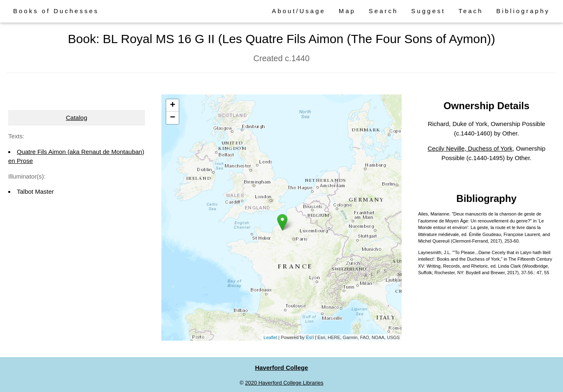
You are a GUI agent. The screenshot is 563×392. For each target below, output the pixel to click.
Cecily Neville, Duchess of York (470, 148)
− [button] (173, 118)
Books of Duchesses (56, 11)
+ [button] (173, 105)
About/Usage (299, 11)
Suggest (428, 11)
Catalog (77, 118)
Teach (471, 11)
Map (347, 11)
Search (384, 11)
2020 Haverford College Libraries (284, 383)
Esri (310, 337)
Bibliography (523, 11)
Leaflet (270, 337)
